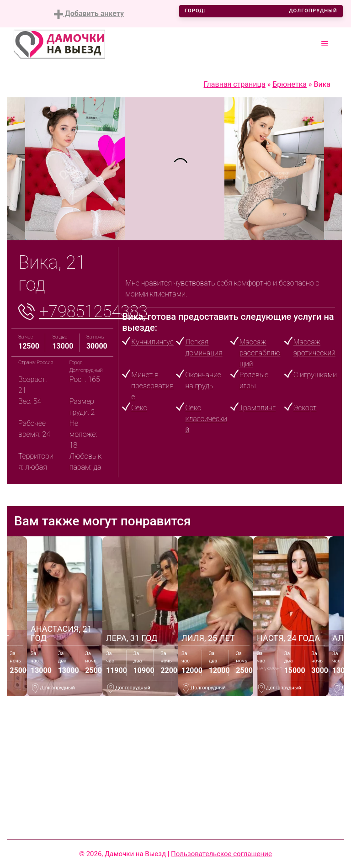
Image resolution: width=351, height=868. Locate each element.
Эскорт (305, 408)
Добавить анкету (89, 14)
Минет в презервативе (152, 386)
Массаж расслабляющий (260, 353)
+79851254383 (93, 312)
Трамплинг (258, 408)
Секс (139, 408)
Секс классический (206, 419)
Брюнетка (290, 84)
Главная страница (235, 84)
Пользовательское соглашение (221, 854)
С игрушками (315, 375)
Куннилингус (152, 342)
